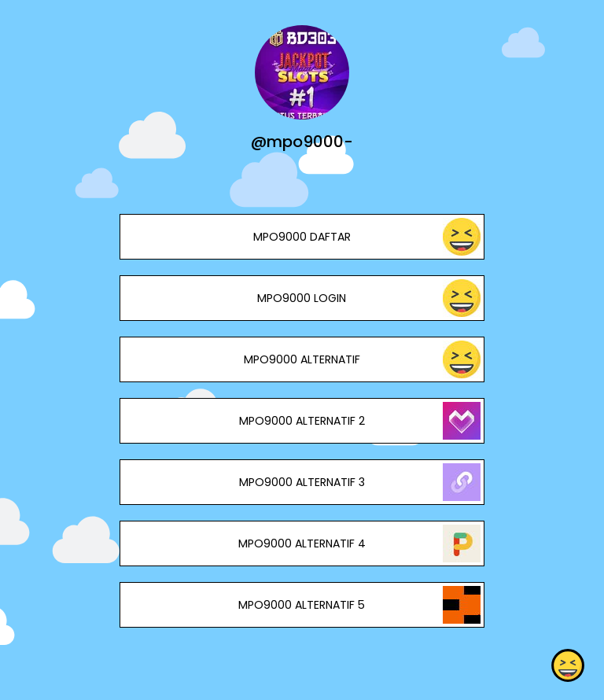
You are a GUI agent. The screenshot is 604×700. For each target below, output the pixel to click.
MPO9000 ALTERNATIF (302, 359)
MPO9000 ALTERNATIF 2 (302, 421)
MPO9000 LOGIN (302, 298)
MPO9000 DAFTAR (302, 237)
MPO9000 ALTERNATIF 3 (302, 482)
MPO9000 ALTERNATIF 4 (302, 543)
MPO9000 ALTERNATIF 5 (302, 605)
